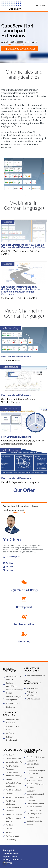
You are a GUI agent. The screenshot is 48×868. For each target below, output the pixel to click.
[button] (4, 174)
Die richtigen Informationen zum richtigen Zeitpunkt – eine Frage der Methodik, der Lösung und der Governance (21, 290)
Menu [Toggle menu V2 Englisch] (41, 6)
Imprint (6, 857)
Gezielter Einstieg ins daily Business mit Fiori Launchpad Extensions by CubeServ (23, 246)
